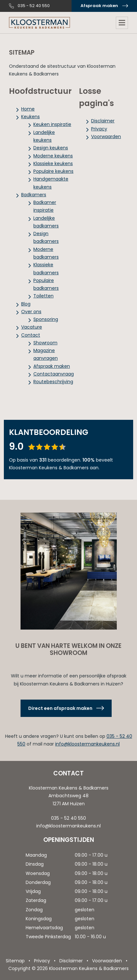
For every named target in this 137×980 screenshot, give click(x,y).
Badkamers (34, 195)
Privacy (99, 129)
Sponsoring (46, 319)
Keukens (30, 117)
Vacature (32, 327)
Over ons (31, 312)
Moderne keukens (53, 156)
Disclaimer (103, 121)
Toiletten (43, 296)
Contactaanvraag (54, 374)
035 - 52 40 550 (34, 6)
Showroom (45, 343)
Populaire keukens (53, 171)
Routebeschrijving (53, 382)
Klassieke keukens (53, 163)
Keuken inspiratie (52, 124)
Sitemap (15, 961)
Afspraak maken (99, 6)
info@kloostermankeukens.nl (87, 744)
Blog (26, 304)
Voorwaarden (106, 137)
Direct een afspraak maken (60, 708)
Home (28, 109)
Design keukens (51, 148)
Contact (31, 335)
